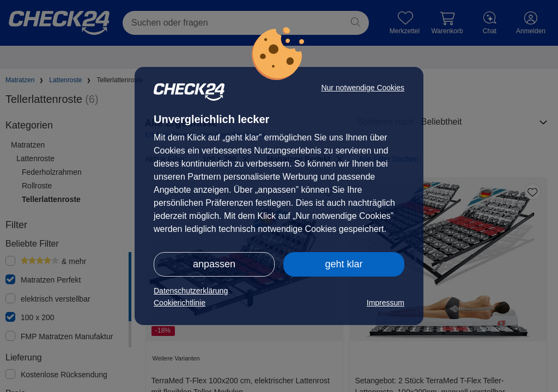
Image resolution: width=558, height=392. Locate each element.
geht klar (344, 264)
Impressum (386, 303)
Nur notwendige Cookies (363, 88)
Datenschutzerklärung (191, 291)
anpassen (214, 264)
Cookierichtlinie (180, 303)
